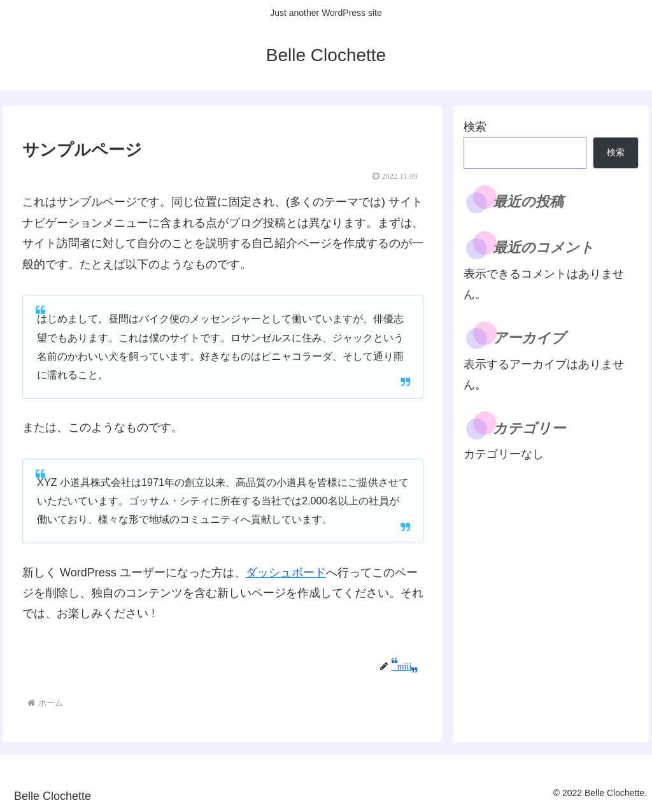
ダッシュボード (286, 573)
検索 (475, 127)
